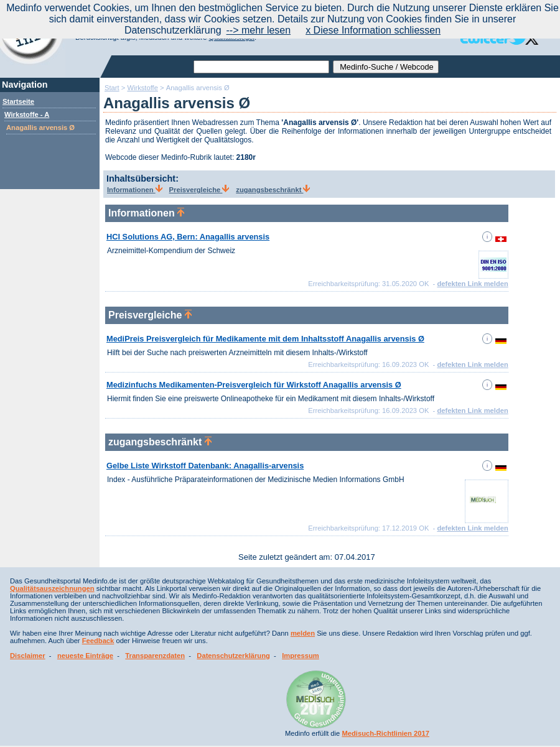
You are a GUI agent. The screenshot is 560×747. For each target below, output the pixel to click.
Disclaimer (28, 656)
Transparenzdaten (155, 656)
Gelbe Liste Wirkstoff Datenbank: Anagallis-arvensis (205, 466)
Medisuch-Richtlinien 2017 (385, 733)
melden (303, 633)
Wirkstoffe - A (27, 114)
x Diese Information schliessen (373, 30)
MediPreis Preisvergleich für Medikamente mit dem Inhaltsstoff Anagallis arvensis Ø (265, 339)
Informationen (135, 190)
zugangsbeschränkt (273, 190)
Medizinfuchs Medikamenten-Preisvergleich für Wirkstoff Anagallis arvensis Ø (254, 385)
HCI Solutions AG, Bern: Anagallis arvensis (188, 237)
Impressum (301, 656)
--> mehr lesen (259, 30)
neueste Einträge (85, 656)
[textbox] (261, 67)
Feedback (98, 641)
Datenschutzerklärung (233, 656)
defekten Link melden (472, 284)
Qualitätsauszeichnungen (52, 588)
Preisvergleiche (199, 190)
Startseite (18, 101)
